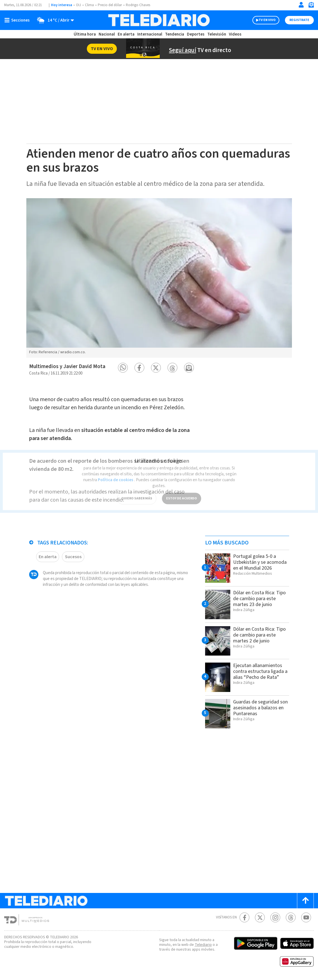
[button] (123, 368)
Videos (235, 34)
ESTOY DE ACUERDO (182, 493)
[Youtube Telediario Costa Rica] (306, 917)
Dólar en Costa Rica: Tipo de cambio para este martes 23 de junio (259, 599)
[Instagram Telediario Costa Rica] (275, 917)
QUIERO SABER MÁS (137, 493)
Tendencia (175, 34)
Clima (89, 5)
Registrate (299, 20)
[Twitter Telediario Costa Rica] (260, 917)
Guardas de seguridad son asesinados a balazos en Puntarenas (260, 708)
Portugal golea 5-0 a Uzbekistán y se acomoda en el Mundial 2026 (260, 562)
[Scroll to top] (305, 901)
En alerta (126, 34)
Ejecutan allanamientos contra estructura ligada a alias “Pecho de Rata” (260, 671)
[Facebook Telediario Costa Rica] (244, 917)
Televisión (217, 34)
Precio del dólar (110, 5)
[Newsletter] (311, 6)
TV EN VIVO (267, 20)
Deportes (196, 34)
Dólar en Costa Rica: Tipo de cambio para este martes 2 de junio (259, 635)
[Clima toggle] (54, 20)
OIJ (78, 5)
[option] (159, 278)
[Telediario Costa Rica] (159, 20)
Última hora (85, 34)
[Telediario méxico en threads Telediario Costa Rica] (291, 917)
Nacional (107, 34)
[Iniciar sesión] (301, 5)
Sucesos (73, 557)
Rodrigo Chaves (138, 5)
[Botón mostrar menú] (18, 20)
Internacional (150, 34)
